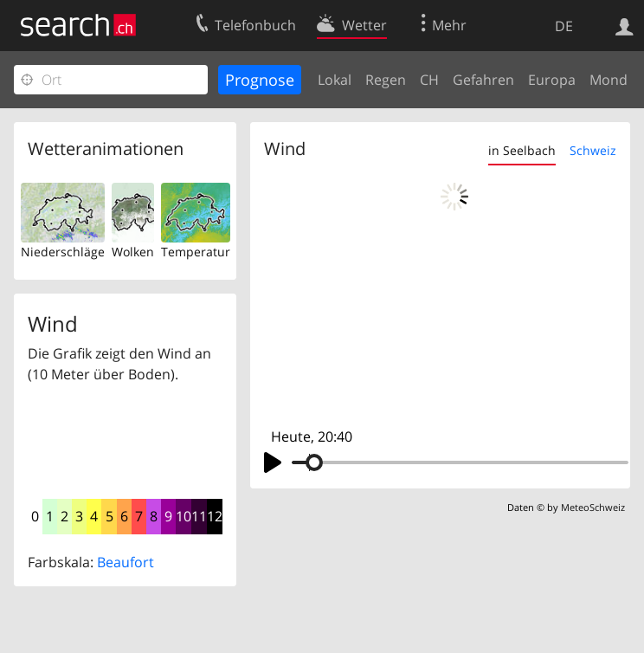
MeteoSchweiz (593, 507)
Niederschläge (63, 252)
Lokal (335, 80)
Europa (552, 80)
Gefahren (483, 80)
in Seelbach (522, 150)
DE (564, 26)
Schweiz (593, 150)
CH (429, 80)
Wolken (133, 252)
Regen (386, 80)
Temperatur (196, 252)
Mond (609, 80)
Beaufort (126, 562)
